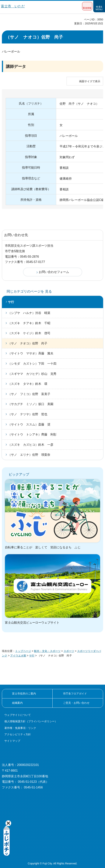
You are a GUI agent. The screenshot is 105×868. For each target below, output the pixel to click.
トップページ (23, 651)
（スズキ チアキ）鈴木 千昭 (29, 323)
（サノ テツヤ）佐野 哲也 (28, 414)
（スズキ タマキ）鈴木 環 (28, 384)
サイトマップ (12, 741)
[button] (87, 6)
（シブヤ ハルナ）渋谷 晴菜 (29, 313)
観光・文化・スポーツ (47, 651)
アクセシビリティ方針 (18, 734)
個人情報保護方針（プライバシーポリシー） (31, 721)
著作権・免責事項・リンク (20, 728)
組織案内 (17, 703)
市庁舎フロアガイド (75, 694)
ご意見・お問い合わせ (76, 703)
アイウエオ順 (18, 656)
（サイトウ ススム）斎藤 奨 (29, 424)
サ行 (11, 302)
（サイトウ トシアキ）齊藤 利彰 (32, 434)
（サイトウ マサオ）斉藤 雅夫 (31, 353)
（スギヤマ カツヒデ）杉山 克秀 (32, 374)
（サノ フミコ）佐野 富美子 (29, 394)
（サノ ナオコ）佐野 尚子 (28, 343)
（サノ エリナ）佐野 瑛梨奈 (29, 455)
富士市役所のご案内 (24, 694)
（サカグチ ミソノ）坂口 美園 (31, 404)
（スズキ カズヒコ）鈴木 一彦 (31, 445)
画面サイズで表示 (90, 81)
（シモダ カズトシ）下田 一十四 (32, 364)
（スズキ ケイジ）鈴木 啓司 (29, 333)
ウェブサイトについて (18, 715)
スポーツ (69, 651)
